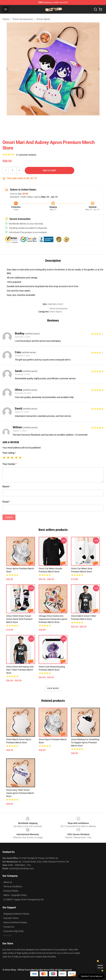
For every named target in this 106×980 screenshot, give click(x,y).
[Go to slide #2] (53, 122)
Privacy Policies (11, 891)
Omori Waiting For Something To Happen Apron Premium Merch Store (85, 743)
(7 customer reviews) (26, 155)
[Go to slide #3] (69, 122)
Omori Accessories (23, 19)
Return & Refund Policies (15, 922)
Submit (9, 517)
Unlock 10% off (100, 967)
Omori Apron (43, 19)
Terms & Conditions (13, 886)
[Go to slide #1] (37, 122)
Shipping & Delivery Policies (16, 914)
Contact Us (9, 927)
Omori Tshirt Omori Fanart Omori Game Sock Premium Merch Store (19, 619)
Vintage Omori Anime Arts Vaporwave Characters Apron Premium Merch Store (53, 619)
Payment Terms (11, 918)
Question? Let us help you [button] (92, 976)
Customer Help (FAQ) (14, 931)
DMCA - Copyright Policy (15, 895)
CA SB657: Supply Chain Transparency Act (24, 899)
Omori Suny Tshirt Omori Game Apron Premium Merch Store (20, 793)
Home (6, 19)
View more (53, 688)
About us (8, 882)
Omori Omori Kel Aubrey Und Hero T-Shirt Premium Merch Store (20, 670)
